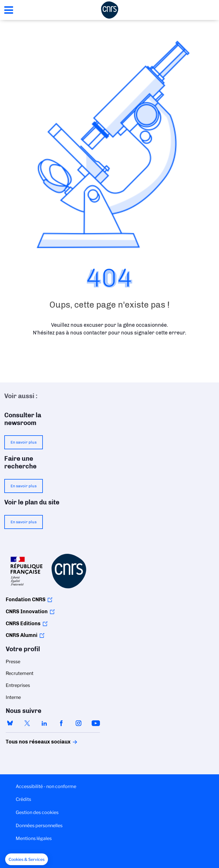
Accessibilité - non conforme (46, 786)
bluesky (10, 723)
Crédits (23, 799)
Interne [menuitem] (13, 697)
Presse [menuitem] (13, 662)
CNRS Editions (23, 624)
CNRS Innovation (27, 612)
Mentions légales (34, 838)
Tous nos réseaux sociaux (28, 742)
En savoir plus (24, 442)
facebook (61, 723)
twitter (27, 723)
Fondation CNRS (26, 600)
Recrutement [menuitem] (20, 673)
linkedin (44, 723)
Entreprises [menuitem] (18, 685)
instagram (79, 723)
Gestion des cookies (37, 812)
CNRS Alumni (22, 635)
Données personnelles (39, 826)
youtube (96, 723)
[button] (27, 859)
